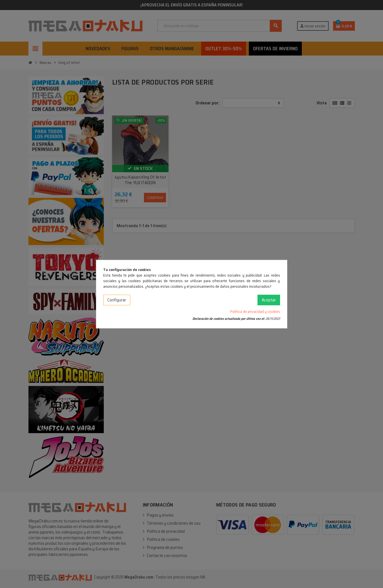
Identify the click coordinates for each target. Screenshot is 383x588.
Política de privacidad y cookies (255, 311)
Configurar (117, 300)
